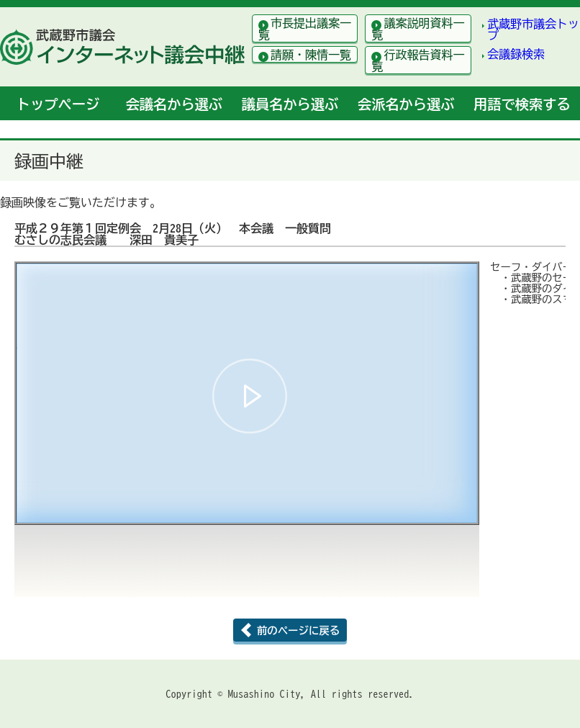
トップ (58, 104)
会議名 (174, 104)
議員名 (290, 104)
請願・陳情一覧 (311, 55)
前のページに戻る (298, 630)
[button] (250, 396)
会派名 (406, 104)
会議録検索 (516, 54)
